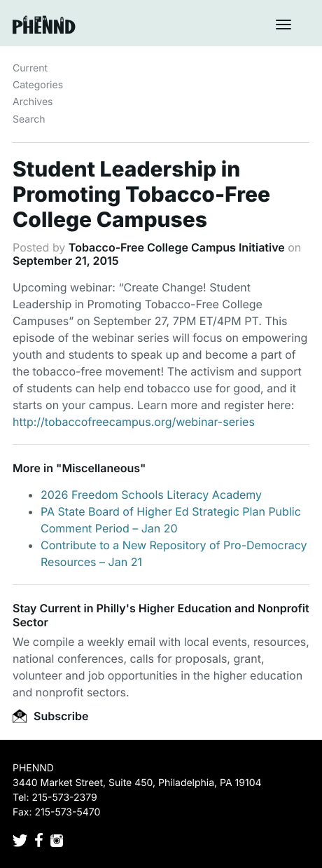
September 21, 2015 (66, 261)
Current (30, 68)
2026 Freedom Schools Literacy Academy (151, 495)
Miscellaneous (101, 468)
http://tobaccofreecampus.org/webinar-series (134, 422)
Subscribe (50, 716)
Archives (33, 102)
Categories (38, 85)
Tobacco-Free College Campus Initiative (177, 247)
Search (29, 119)
